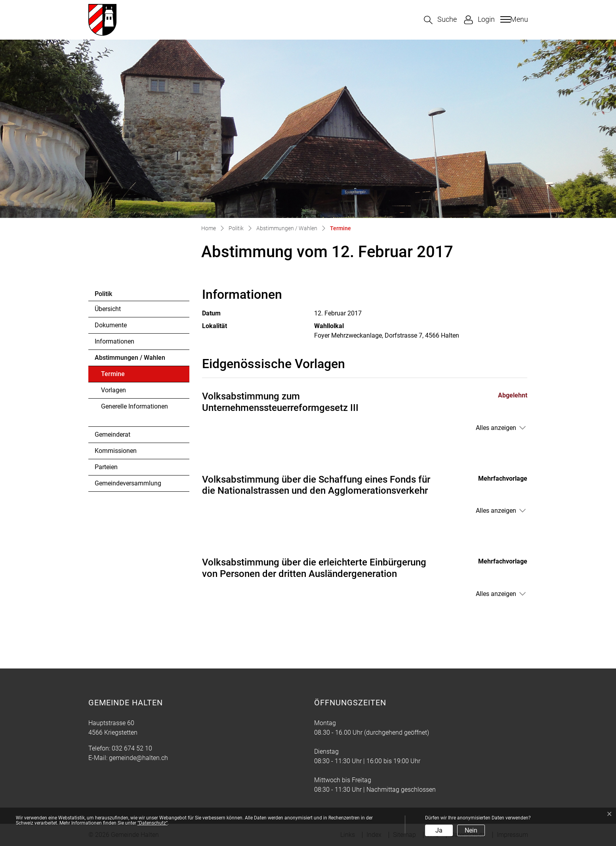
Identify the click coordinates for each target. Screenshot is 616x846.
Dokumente (111, 325)
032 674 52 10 (132, 748)
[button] (440, 20)
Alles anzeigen (496, 428)
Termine (123, 376)
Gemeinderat (113, 434)
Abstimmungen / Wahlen (130, 358)
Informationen (114, 341)
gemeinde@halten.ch (138, 758)
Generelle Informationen (134, 406)
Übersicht (108, 309)
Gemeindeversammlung (128, 483)
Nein (471, 830)
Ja (439, 830)
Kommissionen (116, 451)
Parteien (106, 467)
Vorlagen (113, 390)
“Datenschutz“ (153, 823)
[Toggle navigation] (513, 19)
